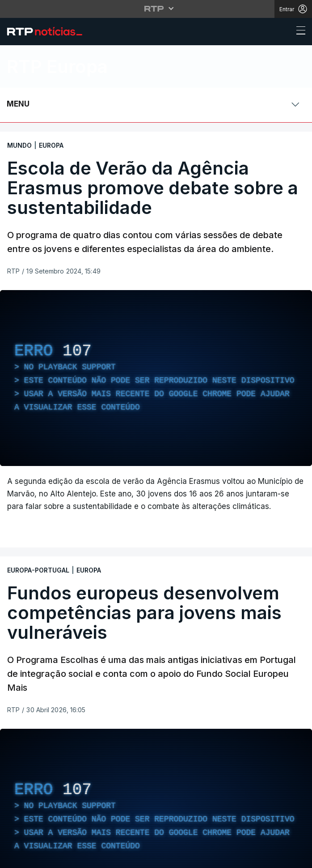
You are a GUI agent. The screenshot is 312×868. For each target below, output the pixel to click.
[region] (156, 378)
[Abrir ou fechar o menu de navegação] (298, 32)
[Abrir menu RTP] (156, 9)
